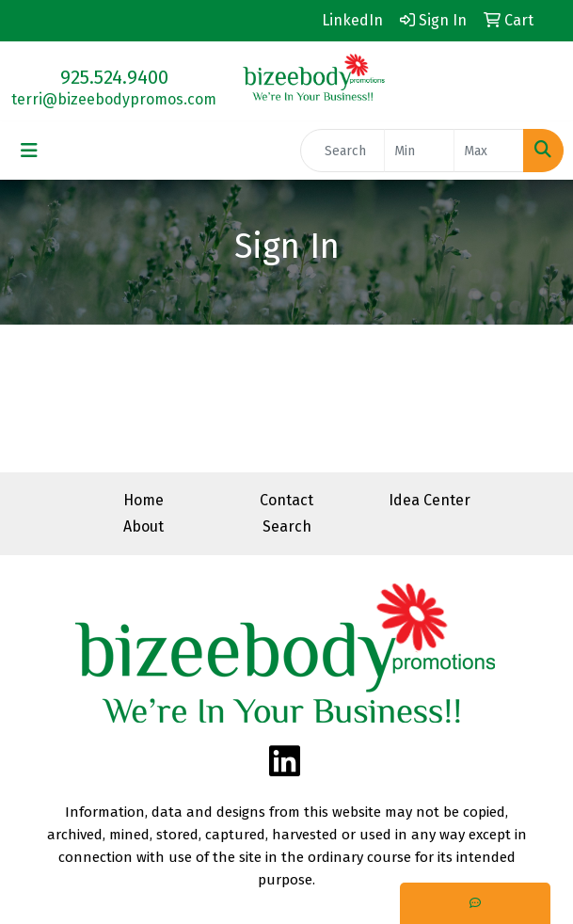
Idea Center (430, 500)
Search (287, 526)
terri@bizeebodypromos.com (114, 99)
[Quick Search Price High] (489, 151)
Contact (286, 500)
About (143, 526)
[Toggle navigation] (29, 151)
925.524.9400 (114, 77)
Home (143, 500)
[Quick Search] (342, 151)
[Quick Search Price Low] (419, 151)
